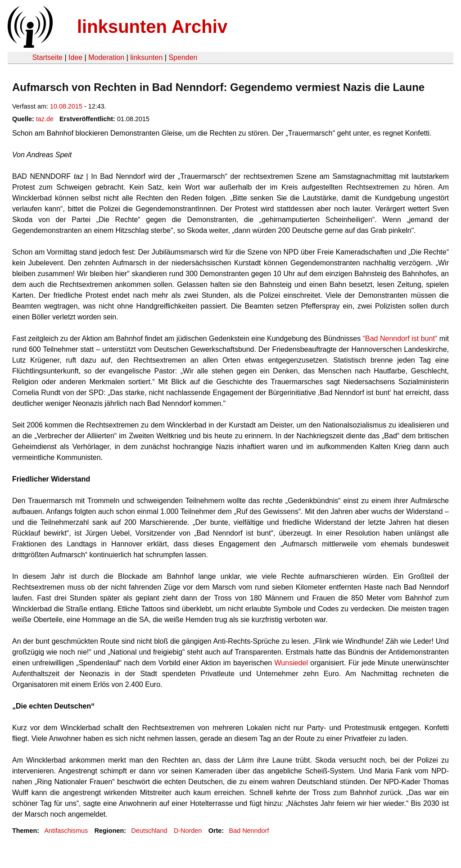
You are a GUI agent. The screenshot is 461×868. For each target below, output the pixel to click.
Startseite (47, 57)
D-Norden (188, 831)
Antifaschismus (66, 831)
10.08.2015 (66, 106)
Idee (75, 57)
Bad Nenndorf (249, 831)
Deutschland (149, 831)
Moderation (106, 57)
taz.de (45, 119)
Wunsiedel (291, 663)
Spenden (183, 57)
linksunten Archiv (152, 27)
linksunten (146, 57)
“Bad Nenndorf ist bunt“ (400, 339)
